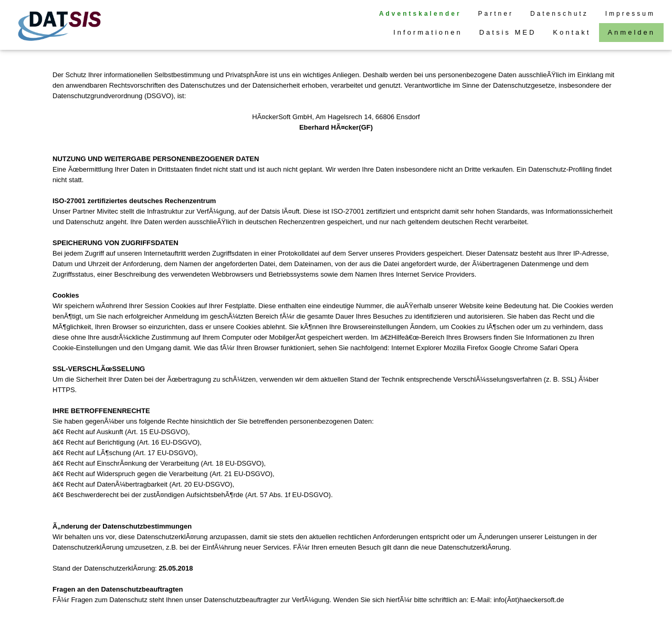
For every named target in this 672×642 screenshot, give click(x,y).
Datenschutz (559, 14)
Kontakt (572, 32)
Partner (496, 14)
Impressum (630, 14)
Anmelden (631, 32)
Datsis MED (508, 32)
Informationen (428, 32)
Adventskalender (420, 14)
